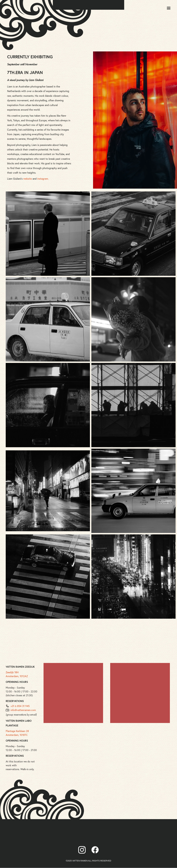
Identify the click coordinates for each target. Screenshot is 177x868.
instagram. (43, 179)
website (28, 179)
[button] (169, 8)
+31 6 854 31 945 (20, 706)
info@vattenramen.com (23, 710)
